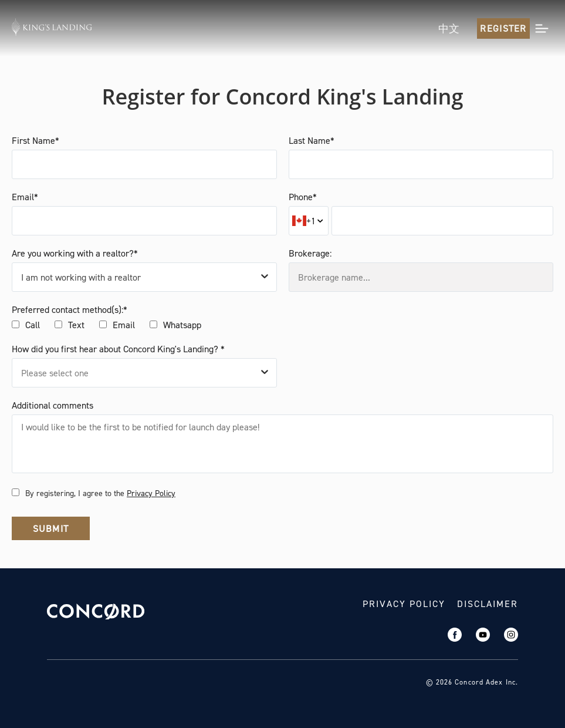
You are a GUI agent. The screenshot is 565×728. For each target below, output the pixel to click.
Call (33, 325)
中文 (449, 28)
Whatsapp (182, 325)
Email (124, 325)
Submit (51, 529)
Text (76, 325)
